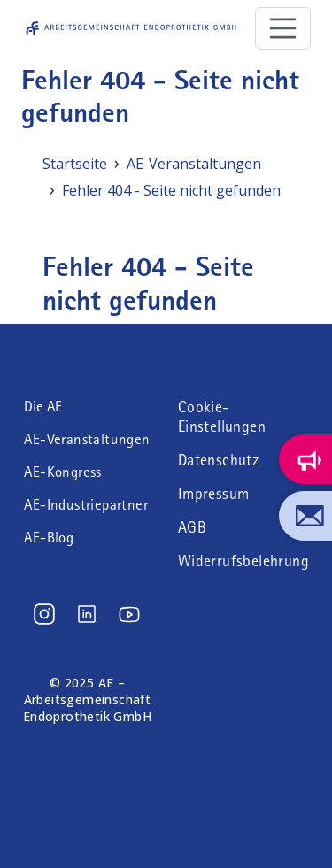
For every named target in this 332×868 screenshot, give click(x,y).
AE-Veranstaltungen (87, 439)
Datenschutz (218, 460)
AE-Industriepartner (86, 505)
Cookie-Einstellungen (222, 417)
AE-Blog (49, 538)
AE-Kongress (62, 472)
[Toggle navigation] (283, 28)
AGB (192, 527)
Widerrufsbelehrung (243, 561)
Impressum (214, 494)
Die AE (43, 407)
